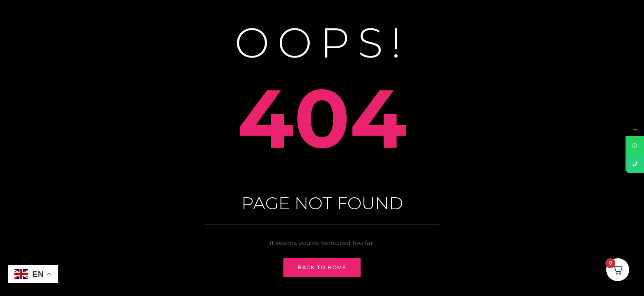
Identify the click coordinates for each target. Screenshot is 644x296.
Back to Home (322, 267)
